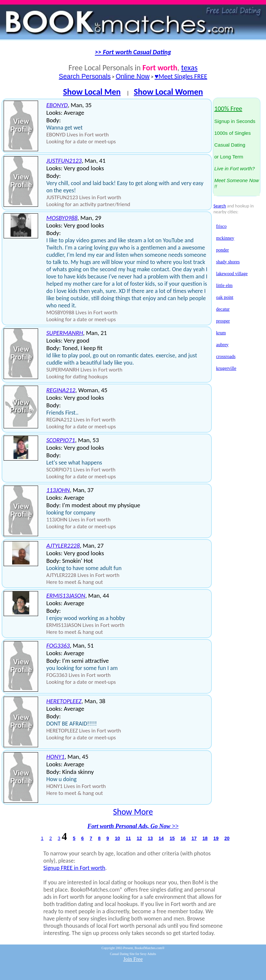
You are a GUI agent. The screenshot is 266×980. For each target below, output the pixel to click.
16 (183, 838)
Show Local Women (168, 92)
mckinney (225, 238)
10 (118, 838)
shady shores (228, 262)
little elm (224, 286)
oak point (225, 297)
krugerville (226, 368)
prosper (223, 321)
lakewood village (232, 274)
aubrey (222, 345)
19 (216, 838)
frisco (221, 226)
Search (220, 206)
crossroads (226, 357)
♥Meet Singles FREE (181, 76)
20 (227, 838)
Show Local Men (92, 92)
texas (189, 68)
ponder (222, 250)
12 (139, 838)
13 (150, 838)
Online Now (133, 76)
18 (205, 838)
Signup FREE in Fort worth (74, 868)
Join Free (133, 959)
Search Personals (85, 76)
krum (221, 333)
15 (172, 838)
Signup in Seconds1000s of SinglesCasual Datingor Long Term (237, 148)
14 (161, 838)
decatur (223, 309)
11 (128, 838)
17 (194, 838)
